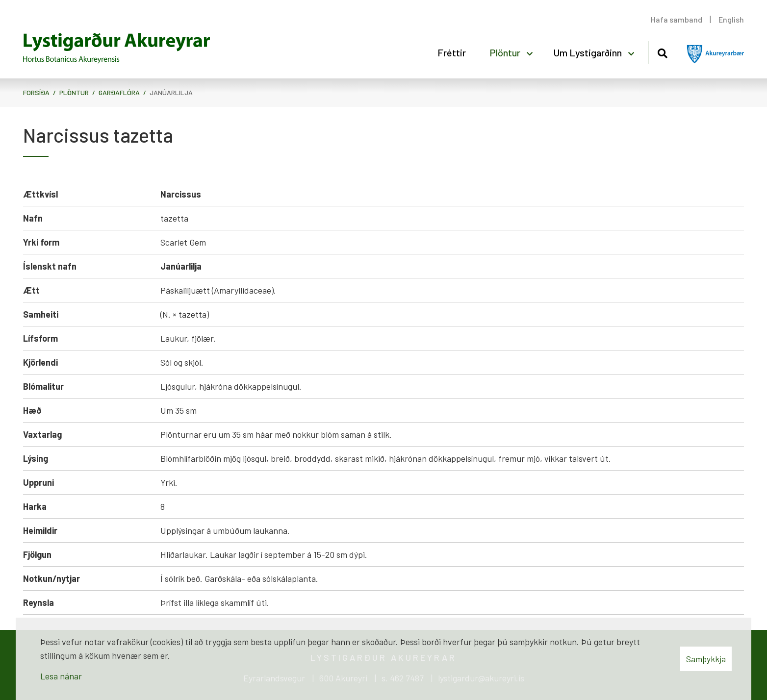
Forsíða (36, 92)
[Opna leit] (662, 52)
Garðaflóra (119, 92)
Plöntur (74, 92)
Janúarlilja (171, 92)
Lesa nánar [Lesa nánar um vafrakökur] (61, 676)
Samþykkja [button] (706, 659)
